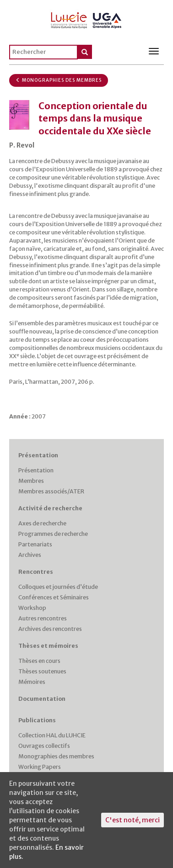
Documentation (42, 699)
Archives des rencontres (50, 629)
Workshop (32, 608)
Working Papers (40, 767)
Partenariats (35, 544)
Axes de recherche (42, 523)
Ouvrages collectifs (44, 746)
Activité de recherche (50, 508)
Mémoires (32, 682)
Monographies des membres (59, 80)
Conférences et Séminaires (54, 597)
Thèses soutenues (42, 671)
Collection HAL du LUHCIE (52, 735)
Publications (37, 720)
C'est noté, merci (132, 820)
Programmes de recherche (53, 534)
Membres (31, 481)
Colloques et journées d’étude (58, 587)
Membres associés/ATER (51, 491)
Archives (30, 555)
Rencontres (36, 572)
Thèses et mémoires (48, 646)
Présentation (38, 455)
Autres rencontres (43, 618)
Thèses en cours (39, 661)
